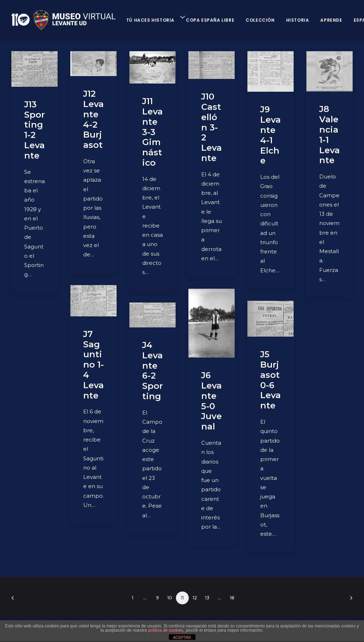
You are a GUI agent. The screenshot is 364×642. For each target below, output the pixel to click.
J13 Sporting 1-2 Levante (34, 130)
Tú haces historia (150, 20)
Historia (298, 20)
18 (232, 598)
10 (170, 598)
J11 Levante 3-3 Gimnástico (152, 132)
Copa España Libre (210, 20)
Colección (260, 20)
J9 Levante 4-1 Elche (271, 135)
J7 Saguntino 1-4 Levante (93, 365)
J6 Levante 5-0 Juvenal (212, 401)
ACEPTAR (182, 637)
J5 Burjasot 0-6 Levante (271, 380)
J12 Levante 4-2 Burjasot (93, 119)
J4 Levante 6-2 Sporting (152, 371)
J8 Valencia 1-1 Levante (330, 135)
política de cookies (166, 630)
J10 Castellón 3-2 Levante (212, 127)
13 (207, 598)
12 (195, 598)
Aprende (331, 20)
